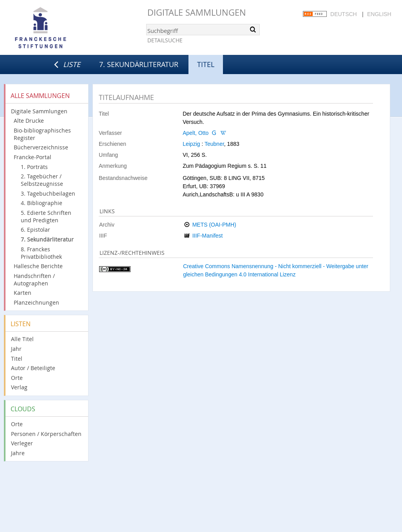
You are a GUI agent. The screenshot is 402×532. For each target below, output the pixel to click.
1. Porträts (34, 167)
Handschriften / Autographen (34, 280)
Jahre (18, 453)
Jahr (16, 349)
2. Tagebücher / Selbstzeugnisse (42, 180)
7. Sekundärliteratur (139, 64)
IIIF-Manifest (208, 236)
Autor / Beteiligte (33, 368)
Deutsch (344, 14)
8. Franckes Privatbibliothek (41, 253)
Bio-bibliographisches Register (42, 134)
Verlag (19, 387)
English (379, 14)
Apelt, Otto (196, 133)
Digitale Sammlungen (197, 12)
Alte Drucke (29, 121)
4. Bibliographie (42, 203)
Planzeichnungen (36, 302)
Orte (17, 378)
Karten (23, 293)
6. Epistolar (35, 230)
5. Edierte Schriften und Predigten (46, 216)
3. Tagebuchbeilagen (48, 193)
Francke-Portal (33, 157)
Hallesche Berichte (38, 266)
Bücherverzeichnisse (41, 147)
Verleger (22, 443)
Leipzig (191, 144)
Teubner (214, 144)
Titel (17, 359)
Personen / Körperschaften (46, 434)
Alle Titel (22, 339)
